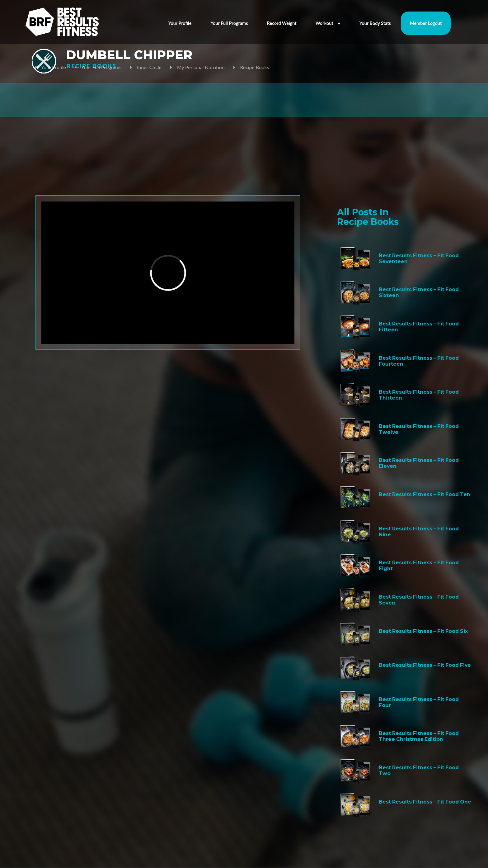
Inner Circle (149, 67)
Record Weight (282, 23)
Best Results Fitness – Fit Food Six (423, 631)
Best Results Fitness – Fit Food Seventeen (419, 259)
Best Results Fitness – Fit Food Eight (419, 566)
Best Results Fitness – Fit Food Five (425, 665)
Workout (328, 23)
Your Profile (180, 23)
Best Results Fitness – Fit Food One (425, 802)
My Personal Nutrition (201, 67)
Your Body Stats (375, 23)
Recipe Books (255, 67)
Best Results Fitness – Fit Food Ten (425, 494)
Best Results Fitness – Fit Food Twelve (419, 429)
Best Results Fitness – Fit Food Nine (419, 532)
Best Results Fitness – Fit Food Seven (419, 600)
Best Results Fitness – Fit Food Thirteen (419, 395)
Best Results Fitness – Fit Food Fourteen (419, 361)
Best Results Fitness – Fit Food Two (419, 771)
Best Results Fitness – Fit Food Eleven (419, 463)
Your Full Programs (229, 23)
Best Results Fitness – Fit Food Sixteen (419, 292)
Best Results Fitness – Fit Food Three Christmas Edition (419, 736)
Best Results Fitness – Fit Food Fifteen (419, 327)
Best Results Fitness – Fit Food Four (419, 702)
